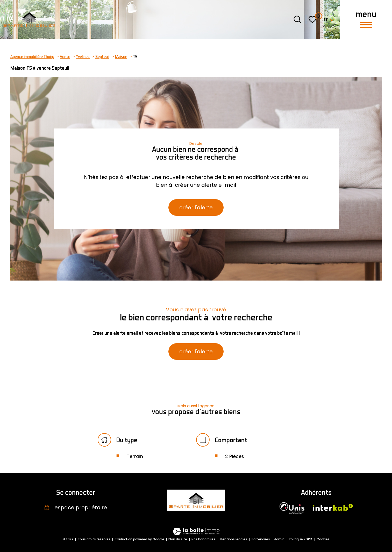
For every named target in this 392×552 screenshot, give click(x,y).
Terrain (135, 456)
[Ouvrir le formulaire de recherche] (297, 19)
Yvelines (83, 56)
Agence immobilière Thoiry (32, 56)
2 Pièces (235, 456)
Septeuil (102, 56)
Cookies (323, 539)
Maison (121, 56)
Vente (65, 56)
